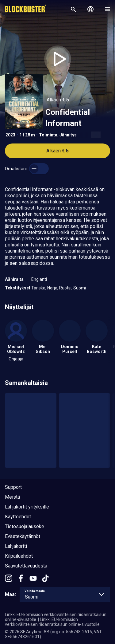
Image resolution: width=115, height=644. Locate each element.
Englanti (39, 279)
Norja (52, 288)
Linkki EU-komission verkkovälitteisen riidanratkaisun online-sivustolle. (53, 622)
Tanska (38, 288)
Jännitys (68, 135)
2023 (10, 135)
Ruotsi (65, 288)
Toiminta (48, 135)
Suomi (80, 288)
